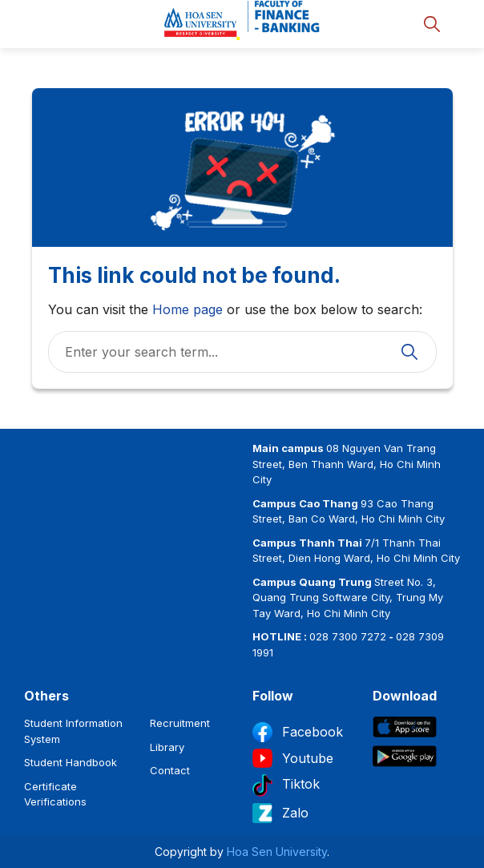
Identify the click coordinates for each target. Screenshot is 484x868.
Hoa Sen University (277, 852)
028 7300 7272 (348, 636)
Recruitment (180, 723)
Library (167, 747)
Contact (170, 770)
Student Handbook (71, 762)
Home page (188, 309)
